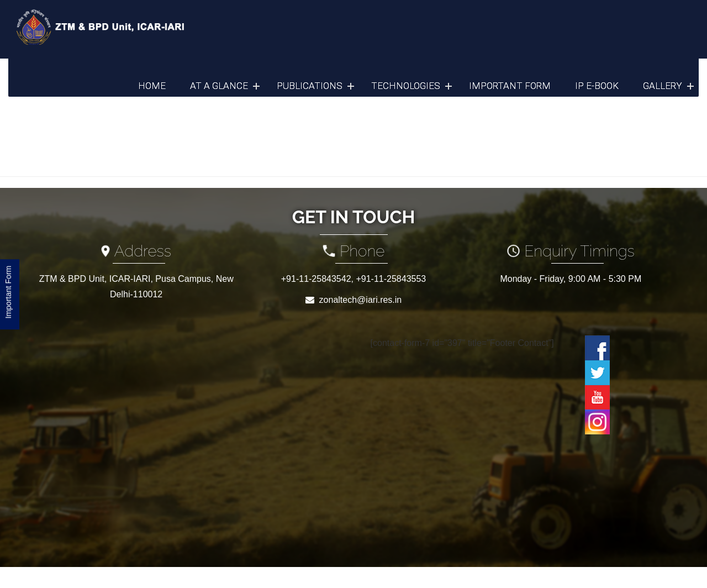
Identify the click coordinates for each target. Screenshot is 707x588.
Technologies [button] (406, 86)
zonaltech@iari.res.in (361, 300)
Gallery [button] (663, 86)
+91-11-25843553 (391, 279)
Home (152, 86)
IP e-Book (597, 86)
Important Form (510, 86)
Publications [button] (310, 86)
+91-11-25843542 (316, 279)
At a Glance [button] (219, 86)
